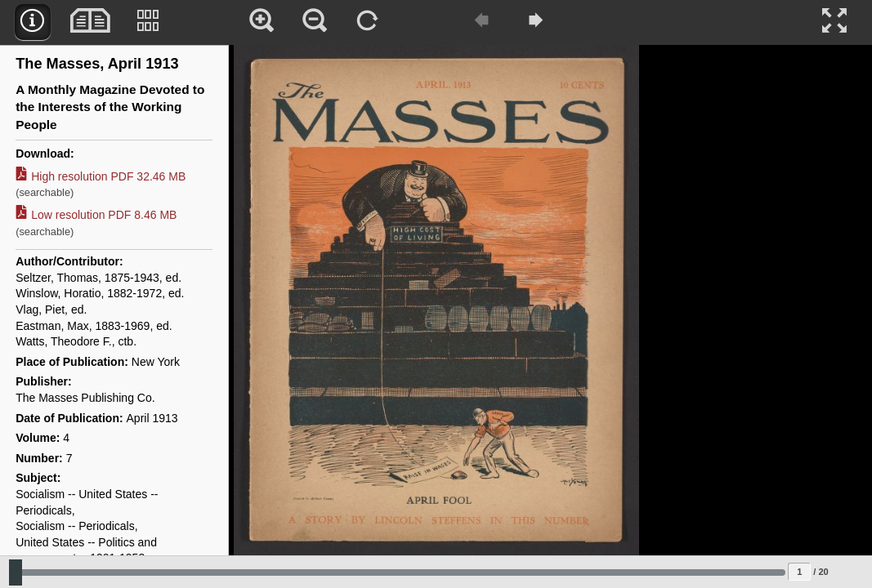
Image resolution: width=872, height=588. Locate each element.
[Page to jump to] (799, 572)
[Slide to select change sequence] (397, 572)
